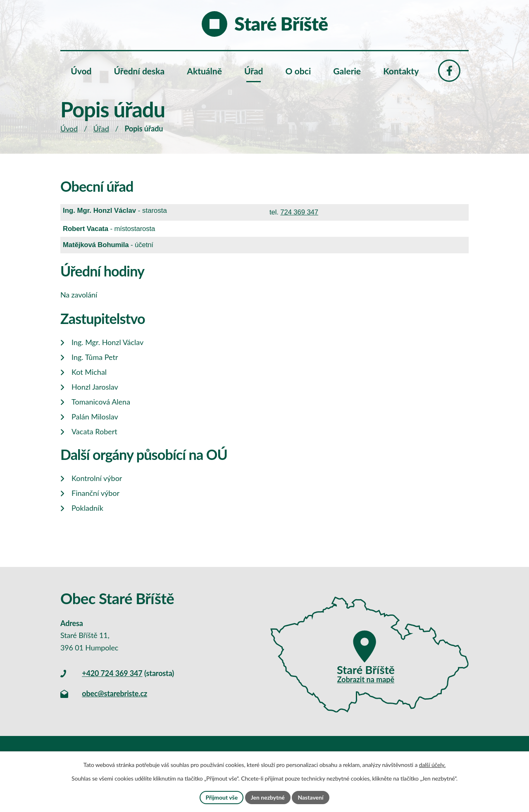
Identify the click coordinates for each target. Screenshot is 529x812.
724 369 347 (299, 212)
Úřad (101, 129)
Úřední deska (139, 71)
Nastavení (310, 797)
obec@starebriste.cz (114, 693)
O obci (298, 71)
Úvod (69, 129)
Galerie (347, 71)
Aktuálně (204, 71)
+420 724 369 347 (112, 673)
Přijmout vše (222, 797)
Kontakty (401, 71)
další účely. (432, 765)
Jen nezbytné (268, 797)
